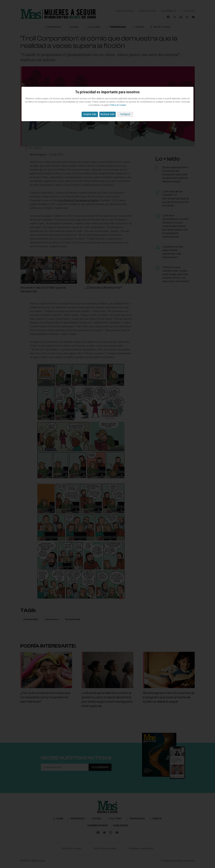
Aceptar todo (90, 114)
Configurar (125, 114)
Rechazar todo (107, 114)
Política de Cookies (118, 105)
